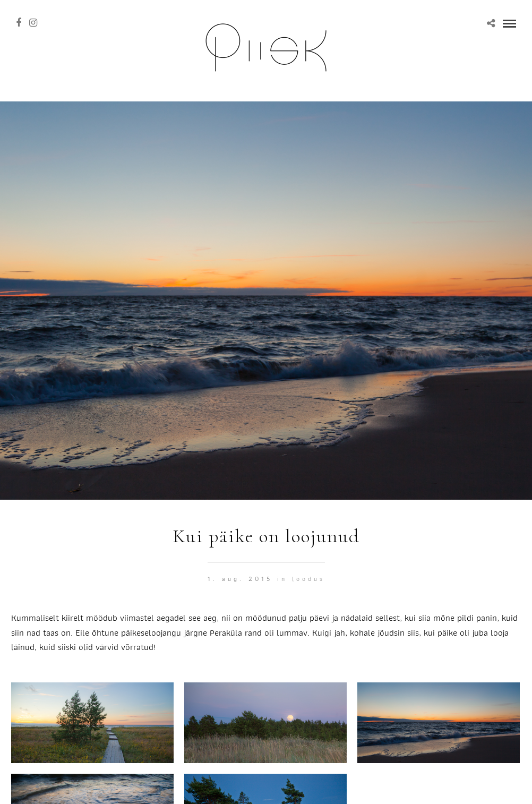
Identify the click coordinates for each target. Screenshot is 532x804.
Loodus (308, 579)
